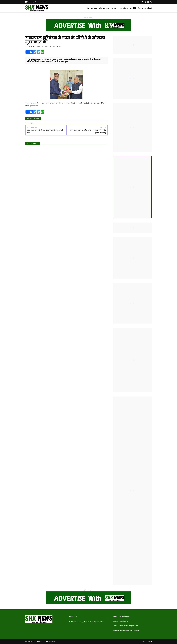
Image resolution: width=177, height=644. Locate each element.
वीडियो (150, 8)
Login (144, 641)
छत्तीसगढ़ (102, 8)
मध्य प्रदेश (110, 8)
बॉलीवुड (126, 8)
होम (88, 8)
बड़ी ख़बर (94, 8)
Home (44, 2)
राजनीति (133, 8)
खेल (139, 8)
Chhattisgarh (56, 46)
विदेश (120, 8)
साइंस (144, 8)
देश (115, 8)
